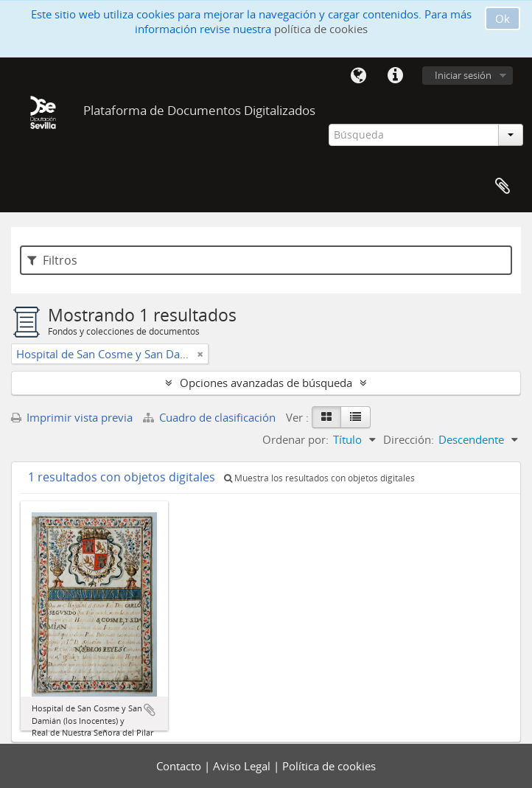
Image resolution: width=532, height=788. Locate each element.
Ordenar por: (295, 439)
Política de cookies (329, 766)
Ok (503, 18)
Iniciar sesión (463, 75)
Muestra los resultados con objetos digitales (319, 478)
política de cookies (321, 29)
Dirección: (409, 439)
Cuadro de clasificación (211, 417)
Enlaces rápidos (395, 76)
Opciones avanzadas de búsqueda (266, 383)
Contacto (180, 766)
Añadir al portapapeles (150, 710)
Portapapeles (503, 186)
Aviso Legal (243, 766)
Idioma (358, 76)
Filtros (52, 260)
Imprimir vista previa (72, 417)
